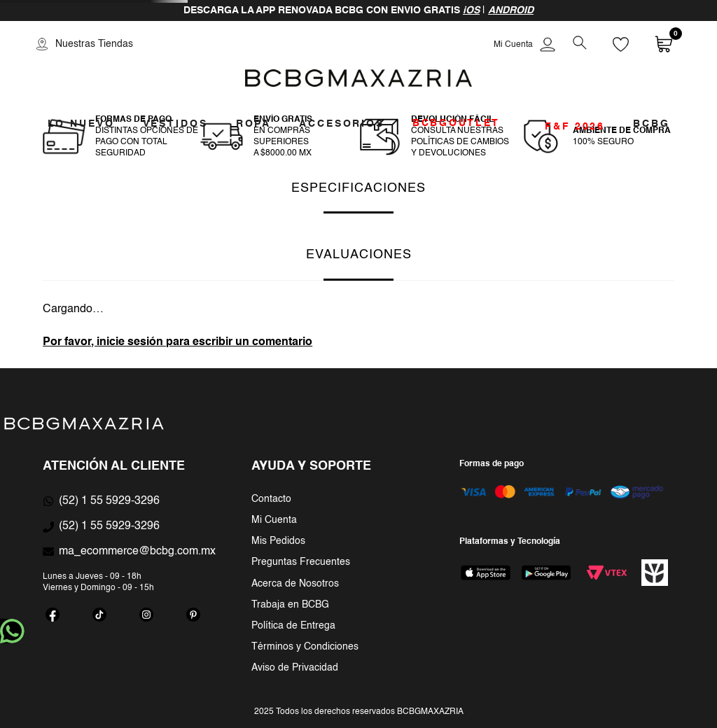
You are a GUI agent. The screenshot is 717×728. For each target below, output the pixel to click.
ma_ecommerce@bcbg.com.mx (137, 552)
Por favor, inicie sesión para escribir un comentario (177, 342)
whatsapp (12, 631)
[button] (579, 44)
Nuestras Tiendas (94, 44)
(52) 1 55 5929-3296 (109, 501)
